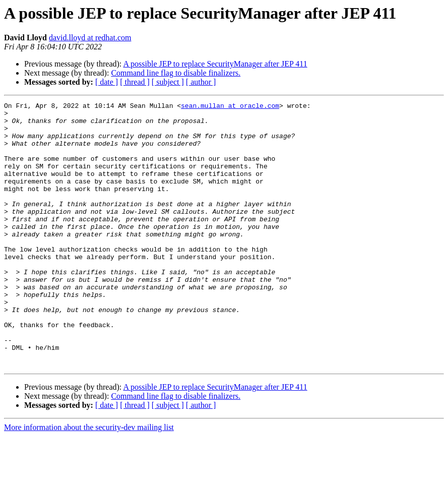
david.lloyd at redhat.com (90, 38)
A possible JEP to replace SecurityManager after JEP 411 (215, 64)
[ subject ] (168, 82)
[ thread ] (135, 82)
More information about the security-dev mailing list (89, 480)
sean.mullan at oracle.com (230, 107)
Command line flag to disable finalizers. (176, 73)
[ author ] (201, 82)
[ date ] (107, 82)
